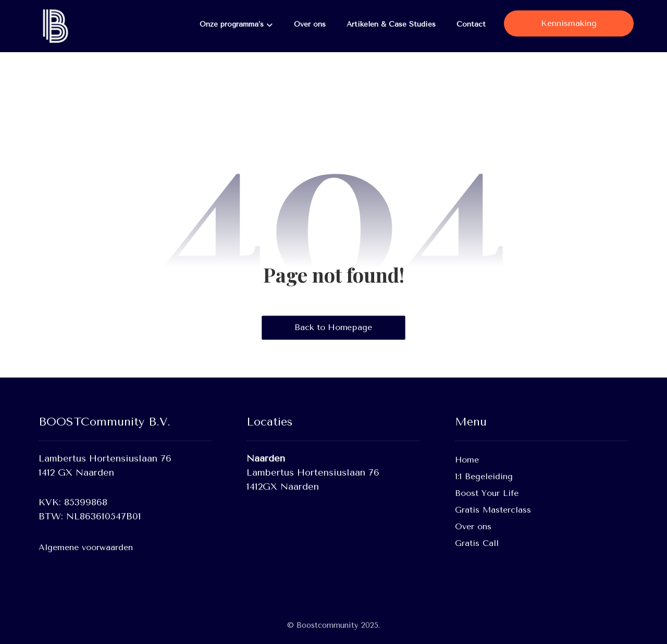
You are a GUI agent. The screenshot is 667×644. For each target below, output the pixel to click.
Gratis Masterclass (493, 510)
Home (467, 460)
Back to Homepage (333, 327)
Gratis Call (477, 543)
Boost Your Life (487, 493)
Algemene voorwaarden (86, 547)
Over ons (473, 526)
